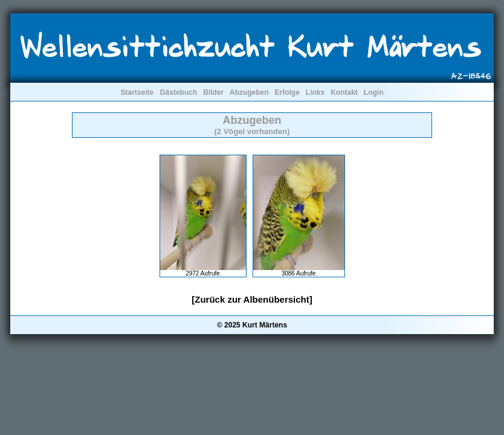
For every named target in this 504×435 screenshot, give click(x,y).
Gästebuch (178, 92)
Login (374, 92)
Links (315, 92)
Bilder (213, 92)
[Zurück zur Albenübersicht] (252, 299)
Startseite (137, 92)
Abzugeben (249, 92)
